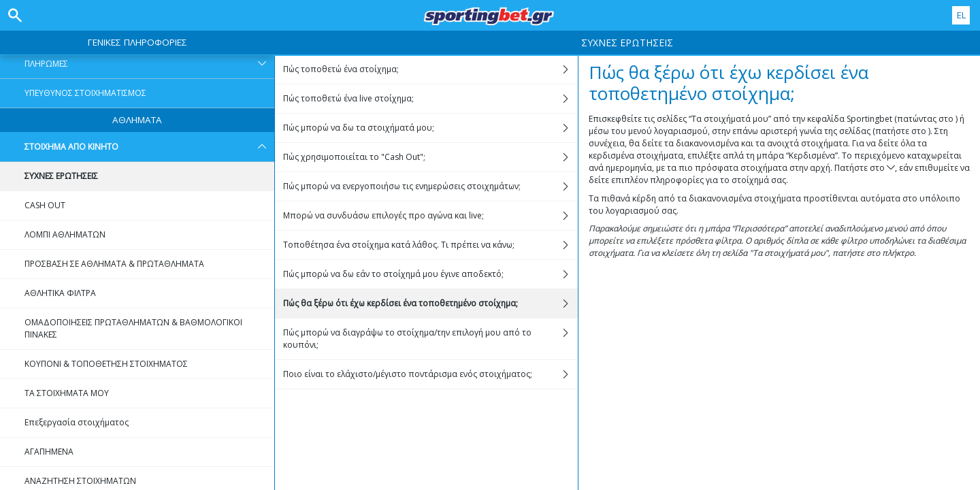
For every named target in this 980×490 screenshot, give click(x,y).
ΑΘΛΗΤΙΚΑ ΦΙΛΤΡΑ (60, 293)
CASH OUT (45, 205)
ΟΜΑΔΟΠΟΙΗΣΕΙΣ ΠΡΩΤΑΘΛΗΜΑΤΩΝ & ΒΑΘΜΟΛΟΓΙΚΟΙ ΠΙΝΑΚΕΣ (133, 328)
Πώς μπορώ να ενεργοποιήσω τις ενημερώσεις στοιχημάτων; (430, 186)
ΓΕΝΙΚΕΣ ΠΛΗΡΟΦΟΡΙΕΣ (137, 42)
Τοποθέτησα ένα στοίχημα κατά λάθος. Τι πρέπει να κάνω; (430, 245)
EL (961, 15)
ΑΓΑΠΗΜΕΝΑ (49, 452)
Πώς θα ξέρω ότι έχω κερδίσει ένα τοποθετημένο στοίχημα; (430, 304)
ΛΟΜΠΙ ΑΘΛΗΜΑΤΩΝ (65, 234)
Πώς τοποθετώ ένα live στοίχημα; (430, 99)
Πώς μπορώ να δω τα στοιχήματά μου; (430, 128)
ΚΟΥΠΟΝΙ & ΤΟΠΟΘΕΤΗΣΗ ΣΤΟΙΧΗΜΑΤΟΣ (106, 364)
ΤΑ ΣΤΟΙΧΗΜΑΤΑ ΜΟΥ (67, 393)
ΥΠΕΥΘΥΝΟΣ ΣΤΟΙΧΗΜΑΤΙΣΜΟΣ (85, 93)
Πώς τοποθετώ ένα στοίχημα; (430, 69)
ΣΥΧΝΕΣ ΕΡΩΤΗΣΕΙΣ (61, 176)
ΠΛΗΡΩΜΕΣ (149, 64)
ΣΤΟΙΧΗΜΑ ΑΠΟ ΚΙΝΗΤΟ (149, 147)
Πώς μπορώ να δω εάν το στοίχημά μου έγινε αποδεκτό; (430, 274)
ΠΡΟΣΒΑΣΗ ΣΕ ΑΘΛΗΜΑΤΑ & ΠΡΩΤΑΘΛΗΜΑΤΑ (114, 264)
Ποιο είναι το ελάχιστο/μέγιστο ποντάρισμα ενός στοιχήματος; (430, 374)
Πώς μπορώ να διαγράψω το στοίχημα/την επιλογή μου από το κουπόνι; (430, 339)
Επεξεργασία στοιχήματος (77, 422)
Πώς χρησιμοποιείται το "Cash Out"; (430, 157)
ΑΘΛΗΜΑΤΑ (137, 120)
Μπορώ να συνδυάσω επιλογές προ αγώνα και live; (430, 216)
